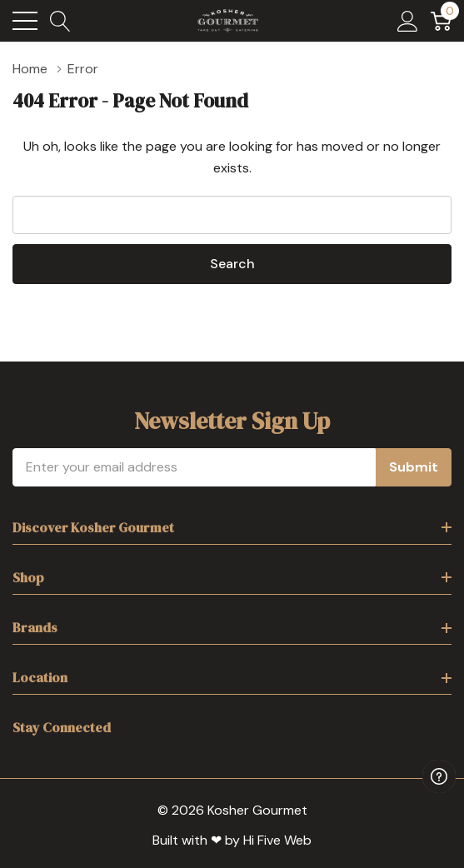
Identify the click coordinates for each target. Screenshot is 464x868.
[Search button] (60, 21)
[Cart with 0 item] (441, 21)
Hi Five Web (277, 840)
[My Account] (408, 21)
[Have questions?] (439, 776)
